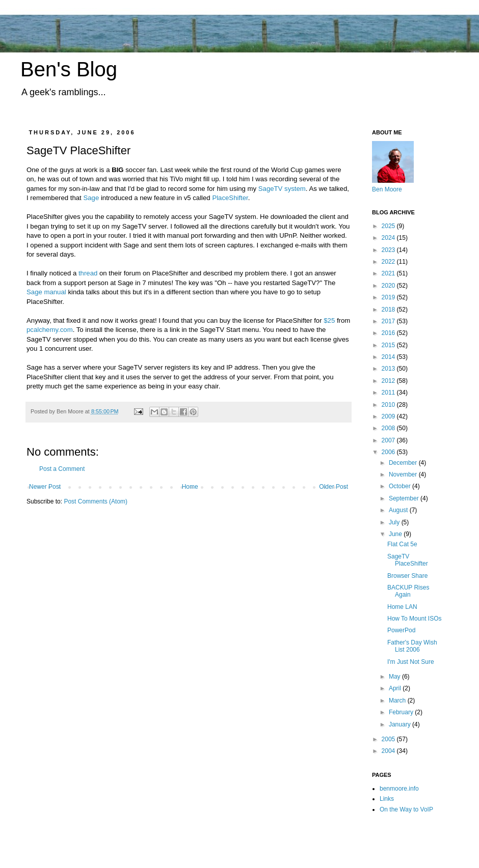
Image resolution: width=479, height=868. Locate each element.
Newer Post (45, 487)
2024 (389, 238)
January (401, 724)
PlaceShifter (230, 198)
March (398, 701)
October (401, 486)
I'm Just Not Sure (411, 662)
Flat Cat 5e (402, 544)
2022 (389, 262)
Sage (91, 198)
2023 (389, 250)
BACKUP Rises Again (408, 591)
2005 (389, 739)
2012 (389, 381)
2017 (389, 321)
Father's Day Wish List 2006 (412, 646)
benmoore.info (399, 789)
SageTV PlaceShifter (408, 560)
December (404, 463)
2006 (389, 452)
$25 (329, 320)
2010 (389, 405)
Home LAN (402, 607)
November (404, 474)
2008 (389, 428)
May (395, 677)
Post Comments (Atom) (96, 501)
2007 (389, 440)
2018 (389, 310)
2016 (389, 333)
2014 (389, 357)
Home (190, 487)
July (395, 522)
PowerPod (401, 630)
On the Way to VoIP (406, 809)
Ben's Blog (69, 69)
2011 (389, 393)
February (402, 712)
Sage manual (46, 292)
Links (387, 799)
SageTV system (282, 189)
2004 (389, 751)
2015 (389, 345)
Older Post (334, 487)
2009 (389, 416)
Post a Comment (62, 469)
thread (88, 273)
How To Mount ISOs (415, 619)
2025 (389, 226)
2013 (389, 369)
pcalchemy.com (50, 330)
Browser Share (407, 576)
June (396, 534)
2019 (389, 297)
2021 (389, 273)
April (396, 688)
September (405, 498)
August (399, 510)
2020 (389, 286)
